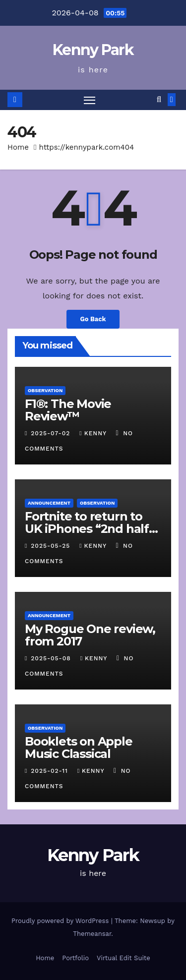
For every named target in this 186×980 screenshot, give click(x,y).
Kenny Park (93, 50)
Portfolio (75, 958)
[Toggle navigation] (90, 100)
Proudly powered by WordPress (61, 921)
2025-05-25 (52, 546)
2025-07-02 (52, 433)
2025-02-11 (50, 771)
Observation (45, 390)
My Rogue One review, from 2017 (90, 635)
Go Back (93, 319)
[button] (159, 99)
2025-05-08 (52, 658)
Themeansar (92, 934)
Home (18, 147)
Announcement (49, 503)
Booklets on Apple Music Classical (79, 748)
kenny (94, 433)
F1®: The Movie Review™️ (68, 410)
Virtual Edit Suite (124, 958)
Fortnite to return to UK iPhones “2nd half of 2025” (87, 529)
